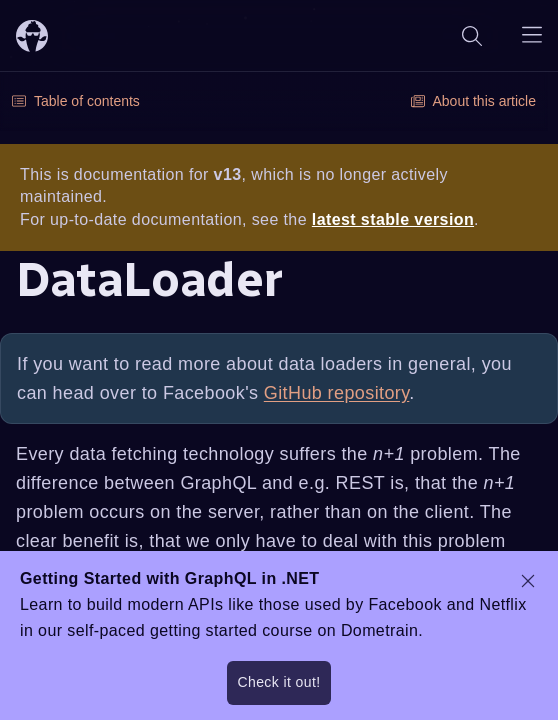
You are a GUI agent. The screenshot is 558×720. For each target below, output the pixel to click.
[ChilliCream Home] (32, 35)
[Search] (472, 35)
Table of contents (76, 101)
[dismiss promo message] (528, 581)
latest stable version (393, 219)
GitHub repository (337, 393)
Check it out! (278, 682)
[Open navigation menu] (532, 35)
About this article (474, 101)
